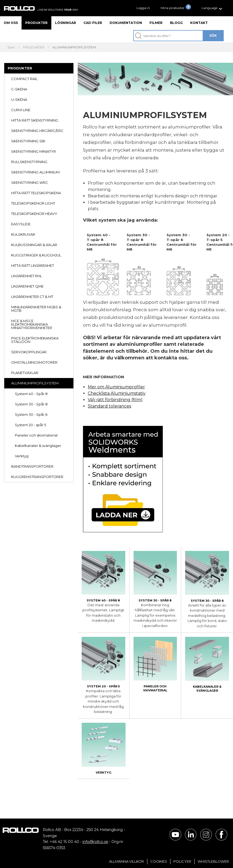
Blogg (176, 23)
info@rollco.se (95, 842)
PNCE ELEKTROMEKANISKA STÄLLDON (35, 340)
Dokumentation (126, 23)
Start (11, 47)
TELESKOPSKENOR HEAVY (34, 214)
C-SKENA (19, 89)
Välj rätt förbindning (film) (115, 400)
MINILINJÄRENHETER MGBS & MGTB (36, 309)
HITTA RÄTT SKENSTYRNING (35, 120)
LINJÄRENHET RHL (27, 276)
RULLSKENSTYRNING (29, 162)
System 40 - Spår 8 (31, 394)
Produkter (36, 23)
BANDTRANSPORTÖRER (32, 466)
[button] (213, 8)
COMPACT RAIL (24, 79)
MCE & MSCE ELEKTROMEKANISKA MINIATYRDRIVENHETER (32, 324)
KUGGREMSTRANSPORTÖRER (37, 477)
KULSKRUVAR (23, 234)
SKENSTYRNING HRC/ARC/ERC (37, 131)
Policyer (182, 861)
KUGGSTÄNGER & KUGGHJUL (36, 255)
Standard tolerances (109, 406)
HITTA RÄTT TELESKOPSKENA (36, 193)
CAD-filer (93, 23)
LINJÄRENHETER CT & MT (32, 297)
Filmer (156, 23)
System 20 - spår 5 (30, 425)
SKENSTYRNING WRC (30, 182)
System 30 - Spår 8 (31, 404)
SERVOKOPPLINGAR (29, 352)
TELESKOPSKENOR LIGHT (33, 203)
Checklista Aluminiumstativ (117, 393)
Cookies (159, 861)
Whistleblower (213, 861)
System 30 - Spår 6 (31, 414)
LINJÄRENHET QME (27, 286)
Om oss (11, 23)
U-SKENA (19, 99)
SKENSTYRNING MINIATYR (34, 151)
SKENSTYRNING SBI (28, 141)
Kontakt (199, 23)
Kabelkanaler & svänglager (38, 446)
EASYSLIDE (21, 224)
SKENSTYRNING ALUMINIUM (35, 172)
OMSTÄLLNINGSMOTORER (34, 362)
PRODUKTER (34, 47)
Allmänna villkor (126, 861)
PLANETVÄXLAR (25, 373)
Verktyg (22, 456)
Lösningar (66, 23)
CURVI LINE (21, 110)
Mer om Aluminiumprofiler (116, 387)
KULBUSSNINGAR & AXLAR (34, 245)
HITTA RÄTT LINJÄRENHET (33, 265)
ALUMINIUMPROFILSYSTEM (35, 383)
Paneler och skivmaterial (36, 435)
